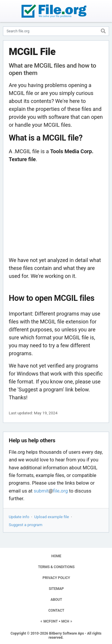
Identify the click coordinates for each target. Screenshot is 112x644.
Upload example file (52, 517)
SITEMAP (56, 589)
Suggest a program (26, 525)
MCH (65, 621)
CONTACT (56, 610)
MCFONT (51, 621)
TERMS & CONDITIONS (56, 567)
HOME (56, 556)
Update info (19, 517)
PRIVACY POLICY (56, 578)
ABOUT (56, 600)
